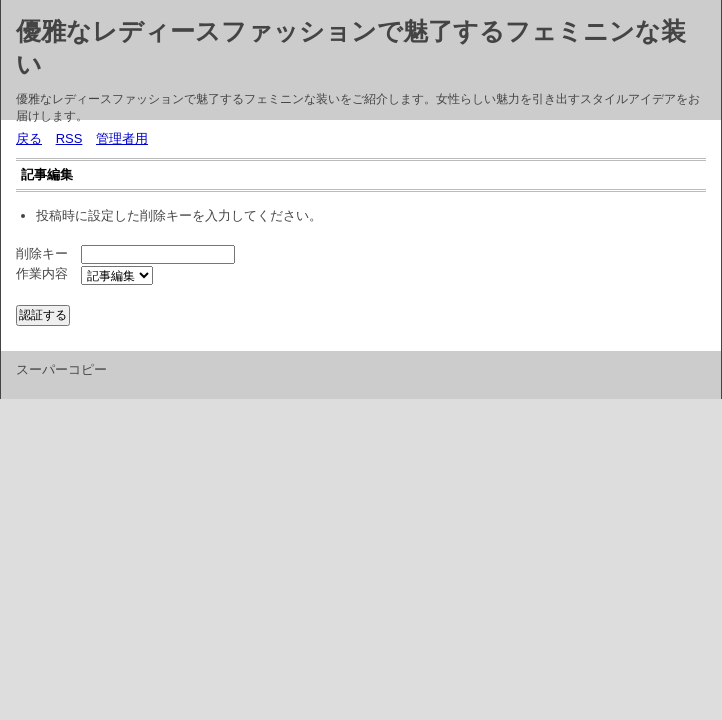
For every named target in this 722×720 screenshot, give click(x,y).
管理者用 (122, 138)
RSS (69, 138)
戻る (29, 138)
